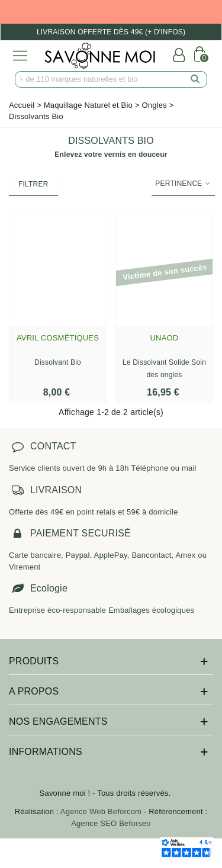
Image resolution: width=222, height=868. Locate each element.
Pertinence (183, 184)
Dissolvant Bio (58, 362)
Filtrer (33, 184)
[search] (195, 79)
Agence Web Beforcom (101, 811)
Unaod (165, 338)
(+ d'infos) (165, 32)
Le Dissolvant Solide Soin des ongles (164, 369)
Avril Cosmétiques (58, 338)
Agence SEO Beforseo (111, 823)
